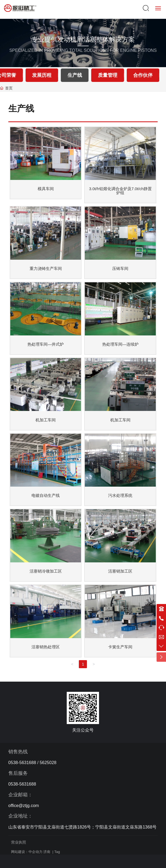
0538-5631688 (22, 784)
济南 (47, 852)
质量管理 (108, 75)
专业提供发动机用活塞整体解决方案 (83, 39)
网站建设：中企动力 (27, 852)
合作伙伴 (143, 75)
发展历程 (42, 75)
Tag (57, 852)
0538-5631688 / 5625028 (32, 763)
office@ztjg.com (24, 806)
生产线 (75, 75)
